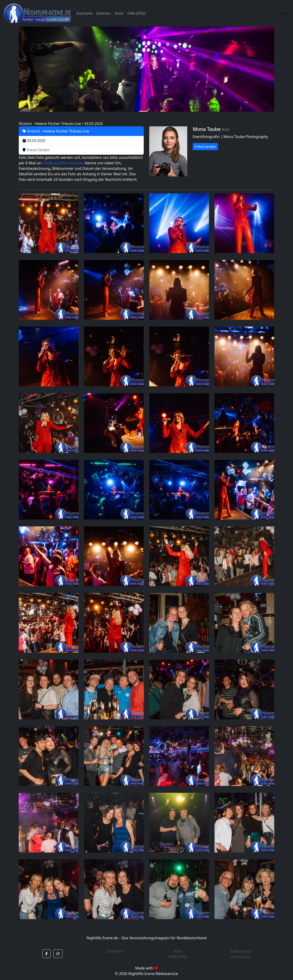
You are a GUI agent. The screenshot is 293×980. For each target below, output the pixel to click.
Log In (284, 13)
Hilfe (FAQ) (136, 13)
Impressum (241, 957)
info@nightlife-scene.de (63, 163)
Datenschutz (241, 951)
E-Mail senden (205, 147)
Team (119, 13)
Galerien (103, 13)
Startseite (84, 13)
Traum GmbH (36, 150)
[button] (46, 954)
